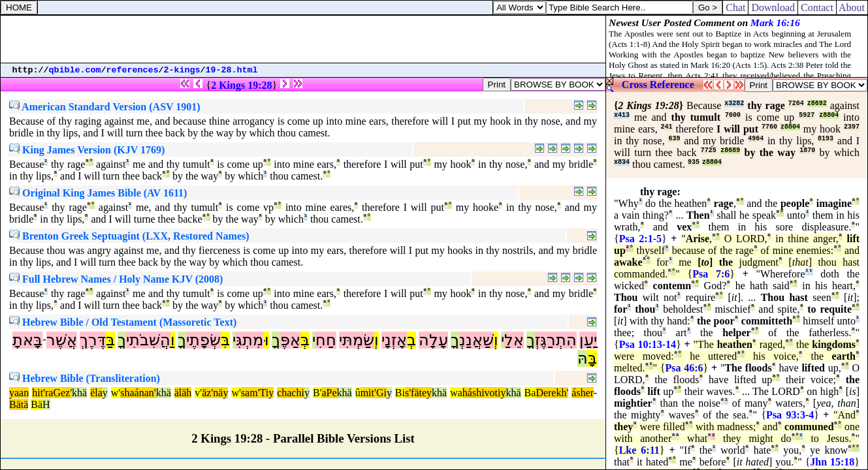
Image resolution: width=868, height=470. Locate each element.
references (133, 70)
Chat (735, 8)
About (852, 8)
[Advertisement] (303, 39)
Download (773, 8)
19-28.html (232, 70)
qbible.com (75, 70)
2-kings (182, 70)
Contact (817, 8)
